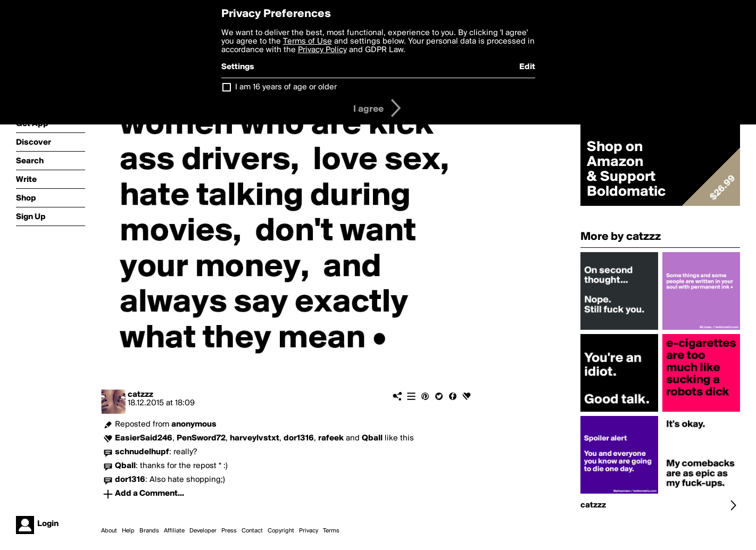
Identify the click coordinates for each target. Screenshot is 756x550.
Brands (149, 531)
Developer (203, 531)
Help (128, 531)
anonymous (194, 424)
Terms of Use (308, 41)
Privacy (309, 531)
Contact (252, 531)
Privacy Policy (322, 50)
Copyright (281, 531)
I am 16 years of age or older (286, 87)
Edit (527, 67)
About (109, 531)
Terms (331, 531)
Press (229, 531)
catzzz (140, 395)
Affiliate (174, 531)
